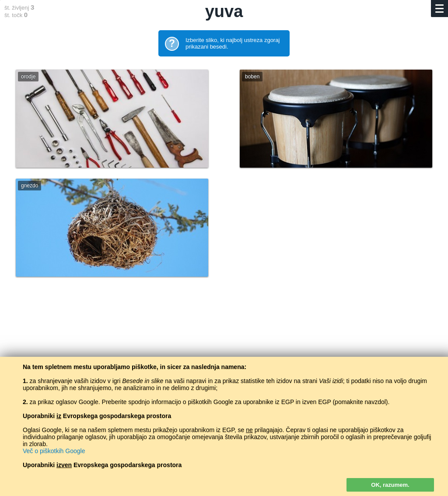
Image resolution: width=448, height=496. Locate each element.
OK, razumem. (390, 485)
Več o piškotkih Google (54, 451)
